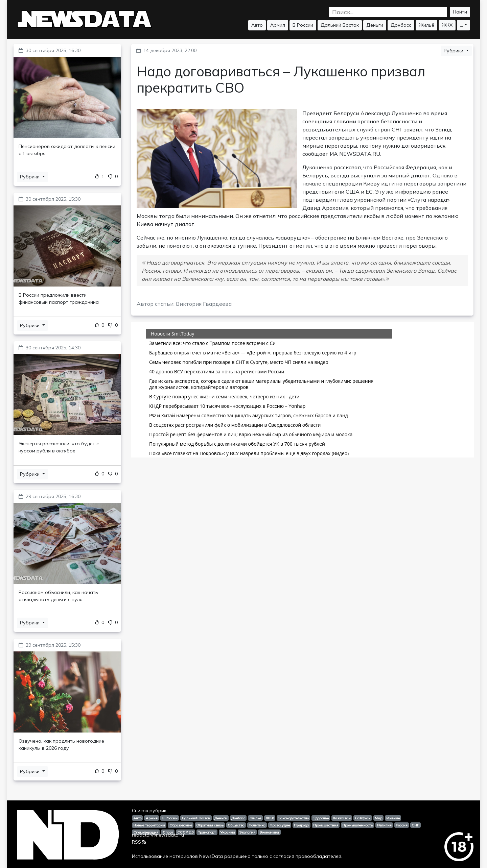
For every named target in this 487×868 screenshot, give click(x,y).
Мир (378, 818)
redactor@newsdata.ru (158, 835)
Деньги (375, 25)
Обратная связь (210, 825)
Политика (257, 825)
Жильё (426, 25)
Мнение (393, 818)
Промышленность (357, 825)
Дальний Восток (340, 25)
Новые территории (149, 825)
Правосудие (280, 825)
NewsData (211, 856)
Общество (236, 825)
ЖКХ (447, 25)
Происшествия (326, 825)
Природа (301, 825)
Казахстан (342, 818)
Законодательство (293, 818)
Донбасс (401, 25)
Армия (278, 25)
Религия (384, 825)
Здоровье (321, 818)
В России (303, 25)
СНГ (415, 825)
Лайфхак (363, 818)
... (461, 25)
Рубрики (30, 177)
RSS (139, 842)
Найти (460, 12)
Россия (402, 825)
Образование (181, 825)
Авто (257, 25)
